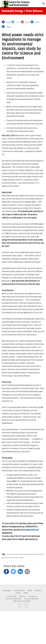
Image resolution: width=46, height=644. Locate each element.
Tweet (16, 22)
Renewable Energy (12, 11)
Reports (38, 591)
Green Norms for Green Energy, (17, 554)
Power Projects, (19, 558)
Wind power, (31, 554)
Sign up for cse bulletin (22, 601)
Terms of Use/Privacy (13, 599)
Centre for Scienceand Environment (19, 4)
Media (26, 593)
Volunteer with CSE (31, 599)
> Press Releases (33, 11)
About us (22, 596)
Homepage (7, 591)
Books (30, 591)
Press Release (19, 591)
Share (6, 22)
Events (18, 593)
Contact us (32, 596)
